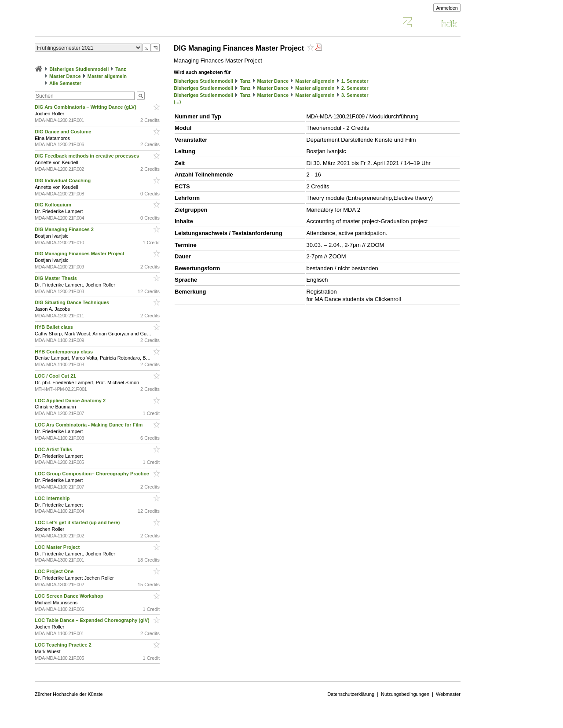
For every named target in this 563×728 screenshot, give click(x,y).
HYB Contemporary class (64, 352)
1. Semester (355, 81)
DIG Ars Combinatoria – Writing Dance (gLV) (86, 107)
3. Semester (355, 95)
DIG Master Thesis (57, 278)
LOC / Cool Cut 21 (56, 376)
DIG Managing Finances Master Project (80, 254)
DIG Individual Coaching (63, 180)
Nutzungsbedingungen (405, 694)
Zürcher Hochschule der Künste (69, 694)
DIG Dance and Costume (64, 132)
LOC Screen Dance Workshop (70, 596)
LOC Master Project (58, 547)
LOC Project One (55, 571)
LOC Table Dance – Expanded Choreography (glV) (93, 620)
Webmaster (448, 694)
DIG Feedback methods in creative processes (88, 156)
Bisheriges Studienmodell (79, 69)
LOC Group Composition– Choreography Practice (93, 474)
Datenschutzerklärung (351, 694)
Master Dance (65, 76)
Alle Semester (65, 83)
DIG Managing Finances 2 (65, 229)
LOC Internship (53, 498)
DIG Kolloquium (54, 205)
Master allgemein (107, 76)
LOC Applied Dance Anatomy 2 (71, 401)
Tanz (121, 69)
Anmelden (447, 8)
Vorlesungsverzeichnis (99, 24)
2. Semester (355, 88)
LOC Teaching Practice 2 (64, 645)
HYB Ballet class (55, 327)
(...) (177, 102)
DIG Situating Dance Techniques (73, 302)
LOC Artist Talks (54, 449)
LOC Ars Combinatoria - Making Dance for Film (89, 425)
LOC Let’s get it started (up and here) (78, 522)
